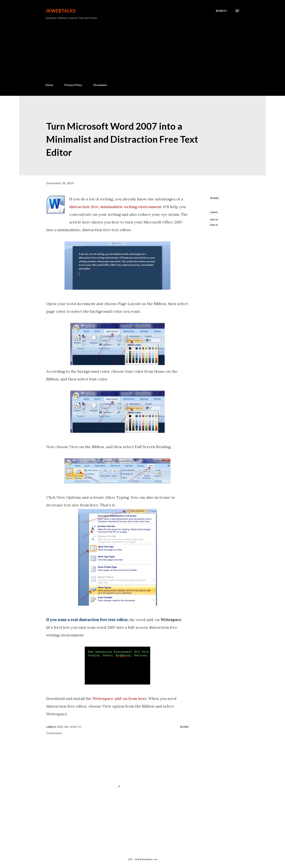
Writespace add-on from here (120, 698)
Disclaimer (100, 85)
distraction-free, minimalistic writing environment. (116, 207)
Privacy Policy (73, 85)
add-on (214, 219)
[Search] (221, 11)
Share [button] (214, 198)
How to (214, 225)
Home (49, 85)
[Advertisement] (142, 52)
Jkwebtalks (61, 11)
